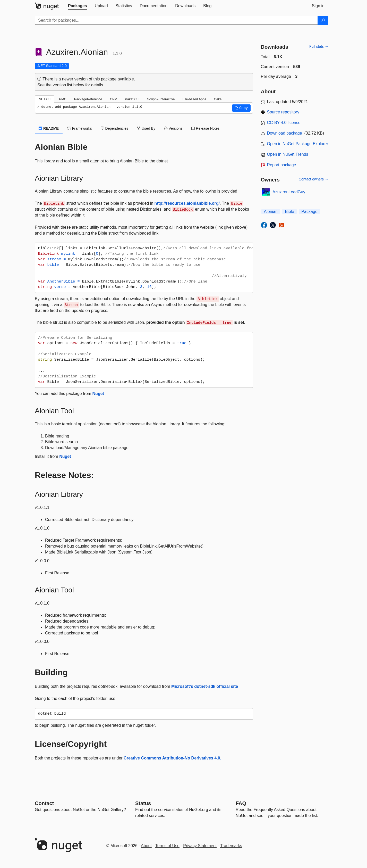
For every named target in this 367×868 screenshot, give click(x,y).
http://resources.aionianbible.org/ (187, 203)
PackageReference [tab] (88, 99)
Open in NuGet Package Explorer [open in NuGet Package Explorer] (298, 144)
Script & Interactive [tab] (161, 99)
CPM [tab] (114, 99)
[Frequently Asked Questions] (241, 803)
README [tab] (49, 128)
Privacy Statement (200, 846)
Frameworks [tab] (80, 128)
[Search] (323, 20)
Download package (285, 133)
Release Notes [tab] (206, 128)
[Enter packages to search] (176, 20)
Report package (282, 165)
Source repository (283, 112)
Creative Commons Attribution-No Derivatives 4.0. (172, 758)
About (146, 846)
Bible (289, 212)
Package (309, 212)
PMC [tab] (63, 99)
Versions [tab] (173, 128)
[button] (241, 108)
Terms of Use (167, 846)
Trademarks (231, 846)
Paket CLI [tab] (132, 99)
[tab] (78, 6)
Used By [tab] (146, 128)
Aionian (271, 212)
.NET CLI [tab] (45, 99)
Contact (44, 803)
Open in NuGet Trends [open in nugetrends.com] (288, 154)
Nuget (98, 394)
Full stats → (319, 46)
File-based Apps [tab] (194, 99)
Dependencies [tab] (114, 128)
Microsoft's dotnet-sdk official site (205, 686)
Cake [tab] (218, 99)
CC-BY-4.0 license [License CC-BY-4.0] (284, 123)
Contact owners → (314, 179)
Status (143, 803)
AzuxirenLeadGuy (289, 192)
